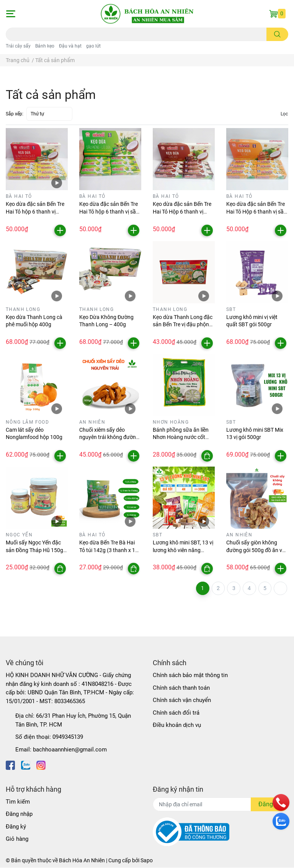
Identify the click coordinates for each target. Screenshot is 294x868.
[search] (277, 34)
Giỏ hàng (17, 839)
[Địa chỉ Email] (220, 805)
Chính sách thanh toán (181, 688)
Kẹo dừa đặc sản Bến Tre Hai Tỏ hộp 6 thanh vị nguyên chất (35, 211)
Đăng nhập (19, 814)
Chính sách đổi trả (176, 713)
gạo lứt (93, 46)
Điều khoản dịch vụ (177, 725)
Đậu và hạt (70, 46)
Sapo (147, 861)
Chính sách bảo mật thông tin (190, 676)
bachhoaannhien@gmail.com (70, 750)
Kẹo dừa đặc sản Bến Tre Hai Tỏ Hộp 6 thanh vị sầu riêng (256, 211)
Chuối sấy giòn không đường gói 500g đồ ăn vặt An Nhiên (257, 550)
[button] (10, 14)
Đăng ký (16, 827)
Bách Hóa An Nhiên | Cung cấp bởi (100, 861)
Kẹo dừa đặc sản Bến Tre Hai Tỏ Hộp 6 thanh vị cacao (182, 211)
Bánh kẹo (45, 46)
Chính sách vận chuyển (182, 700)
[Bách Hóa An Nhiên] (147, 14)
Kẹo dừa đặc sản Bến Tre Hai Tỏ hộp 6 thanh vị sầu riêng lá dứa (109, 211)
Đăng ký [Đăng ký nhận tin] (269, 805)
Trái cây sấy (18, 46)
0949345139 (68, 737)
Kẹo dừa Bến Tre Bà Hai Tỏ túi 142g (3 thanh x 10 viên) (109, 550)
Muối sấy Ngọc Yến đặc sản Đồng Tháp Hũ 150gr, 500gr (36, 550)
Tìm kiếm (18, 802)
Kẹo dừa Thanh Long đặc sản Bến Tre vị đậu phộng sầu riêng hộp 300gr (183, 325)
